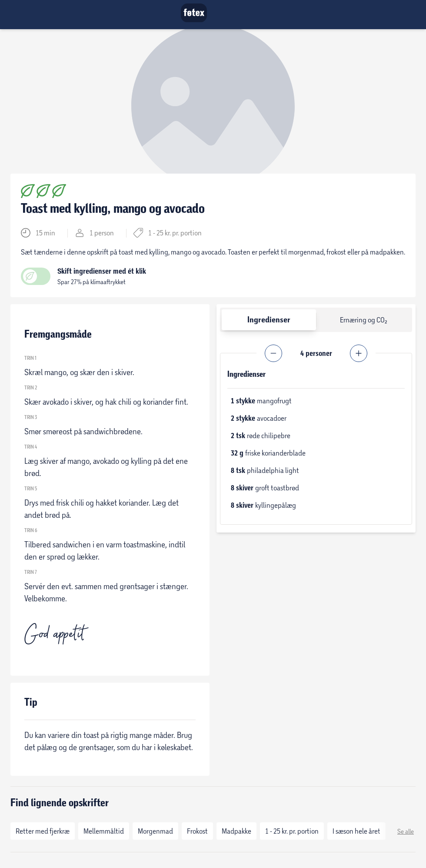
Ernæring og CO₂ (364, 320)
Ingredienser (269, 320)
